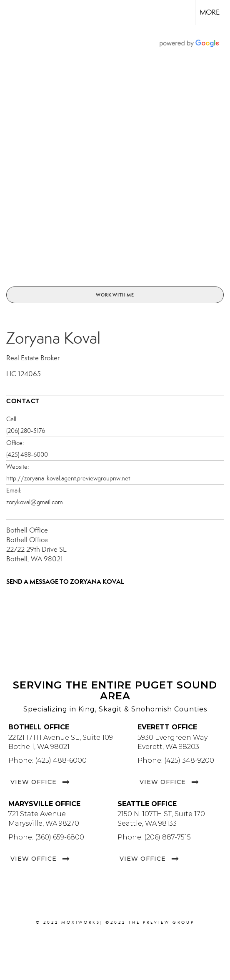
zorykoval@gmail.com (35, 502)
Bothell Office (27, 530)
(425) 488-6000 (27, 455)
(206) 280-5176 (26, 431)
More (210, 12)
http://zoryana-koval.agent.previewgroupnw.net (68, 478)
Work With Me (115, 295)
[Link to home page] (14, 13)
